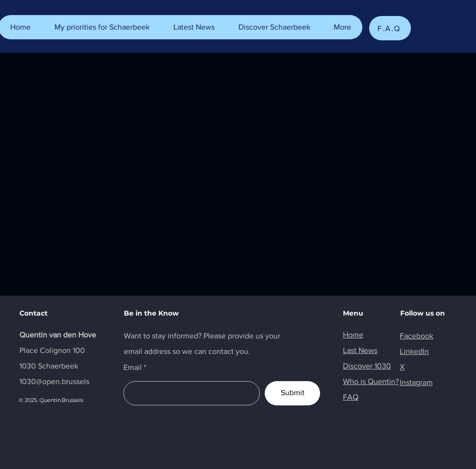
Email (133, 368)
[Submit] (292, 393)
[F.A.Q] (390, 28)
